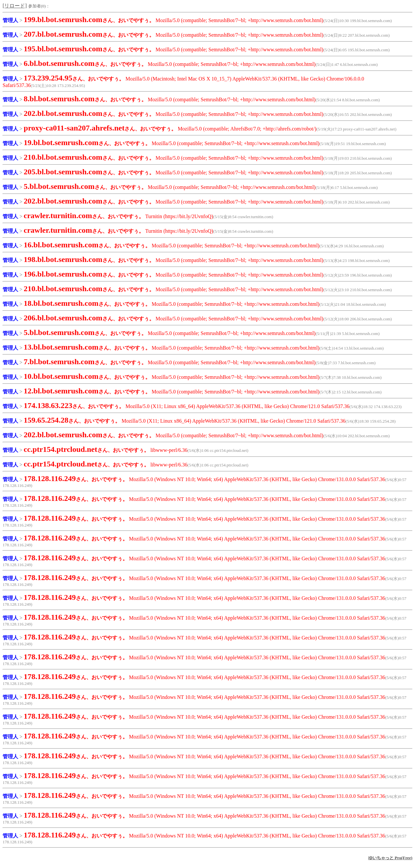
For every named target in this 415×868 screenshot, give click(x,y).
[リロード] (15, 6)
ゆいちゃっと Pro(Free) (390, 858)
